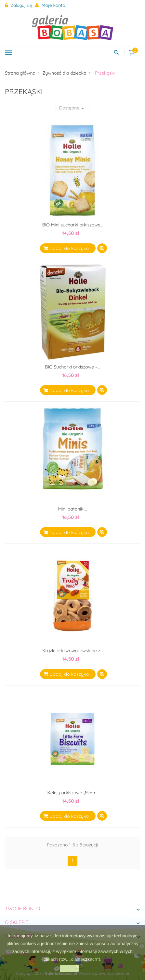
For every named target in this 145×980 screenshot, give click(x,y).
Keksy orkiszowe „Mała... (73, 793)
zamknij (69, 968)
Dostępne (72, 108)
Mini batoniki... (73, 509)
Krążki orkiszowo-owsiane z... (72, 651)
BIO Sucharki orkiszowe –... (72, 367)
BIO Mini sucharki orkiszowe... (73, 225)
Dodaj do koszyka (68, 248)
